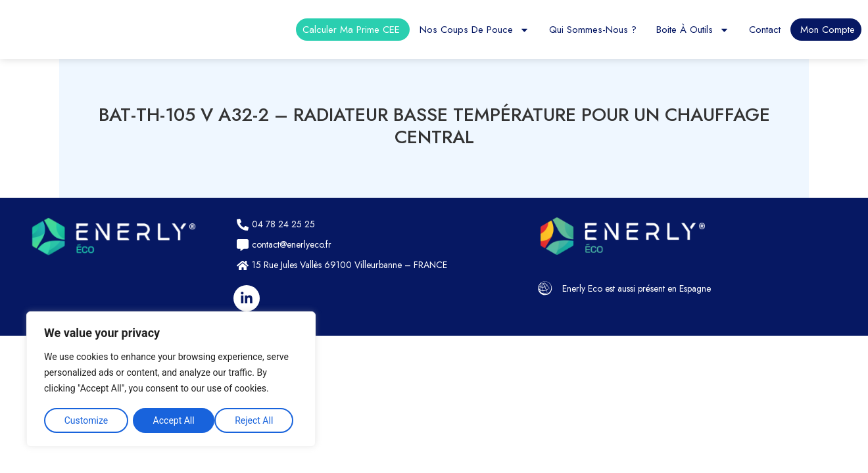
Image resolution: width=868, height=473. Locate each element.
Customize (85, 420)
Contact (765, 30)
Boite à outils (693, 30)
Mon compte (828, 30)
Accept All (257, 420)
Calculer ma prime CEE (351, 30)
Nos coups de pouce (474, 30)
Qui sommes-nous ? (593, 30)
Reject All (172, 420)
